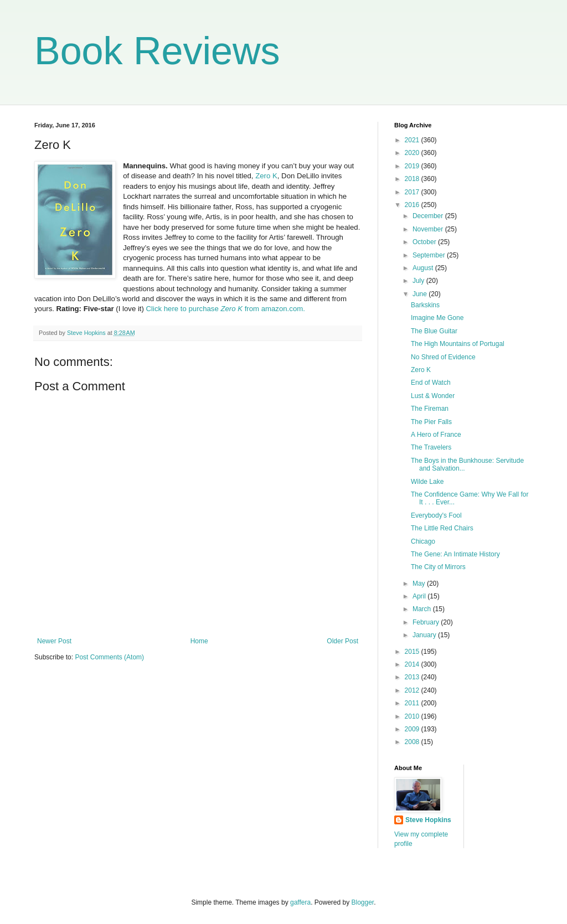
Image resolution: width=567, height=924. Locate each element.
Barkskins (425, 305)
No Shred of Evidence (443, 357)
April (420, 596)
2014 (413, 664)
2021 (413, 140)
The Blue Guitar (434, 331)
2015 (413, 652)
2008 (413, 742)
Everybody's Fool (436, 515)
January (425, 635)
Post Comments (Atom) (109, 657)
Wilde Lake (427, 482)
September (430, 255)
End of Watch (431, 383)
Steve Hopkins (428, 820)
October (425, 242)
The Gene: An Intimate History (455, 554)
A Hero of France (436, 435)
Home (199, 641)
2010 (413, 716)
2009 (413, 729)
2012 (413, 690)
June (421, 294)
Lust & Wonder (433, 396)
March (423, 609)
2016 (413, 205)
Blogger (363, 902)
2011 (413, 703)
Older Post (342, 641)
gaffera (300, 902)
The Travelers (431, 447)
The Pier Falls (431, 422)
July (419, 281)
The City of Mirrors (438, 567)
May (420, 584)
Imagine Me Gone (437, 318)
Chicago (423, 541)
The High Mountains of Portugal (458, 344)
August (424, 268)
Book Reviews (157, 51)
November (429, 229)
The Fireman (430, 409)
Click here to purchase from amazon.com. (225, 309)
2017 (413, 192)
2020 (413, 153)
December (429, 216)
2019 (413, 166)
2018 (413, 179)
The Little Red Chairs (442, 528)
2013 (413, 677)
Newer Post (54, 641)
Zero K (266, 176)
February (427, 622)
